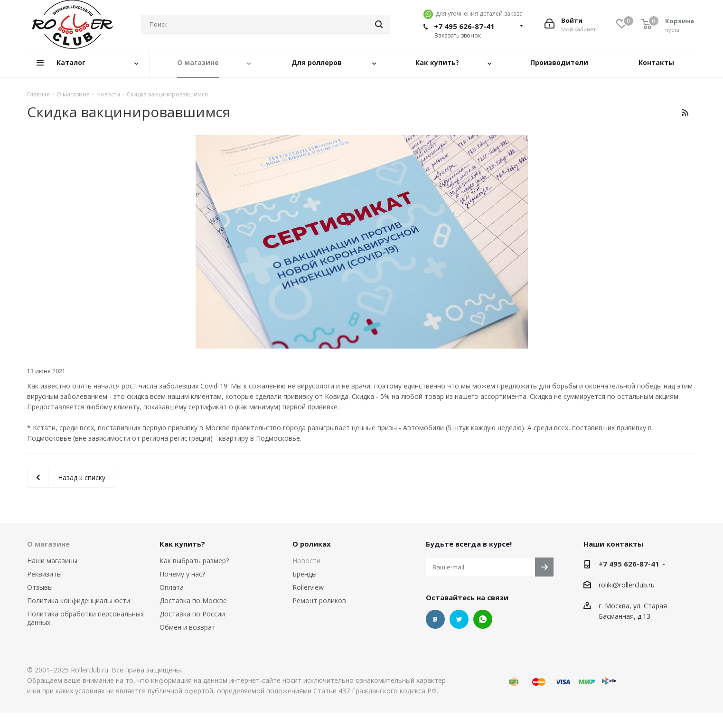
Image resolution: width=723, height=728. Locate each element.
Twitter (459, 619)
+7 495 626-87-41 (464, 26)
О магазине (48, 544)
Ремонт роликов (319, 600)
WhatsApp (483, 619)
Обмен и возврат (188, 627)
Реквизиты (44, 574)
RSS (685, 112)
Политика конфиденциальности (79, 600)
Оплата (172, 587)
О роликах (312, 544)
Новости (306, 561)
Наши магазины (52, 561)
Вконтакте (435, 619)
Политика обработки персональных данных (85, 618)
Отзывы (40, 587)
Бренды (305, 574)
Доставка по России (192, 614)
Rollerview (308, 587)
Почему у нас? (182, 574)
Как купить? (182, 544)
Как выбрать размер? (194, 561)
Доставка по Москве (193, 600)
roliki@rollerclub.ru (627, 585)
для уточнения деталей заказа (473, 14)
